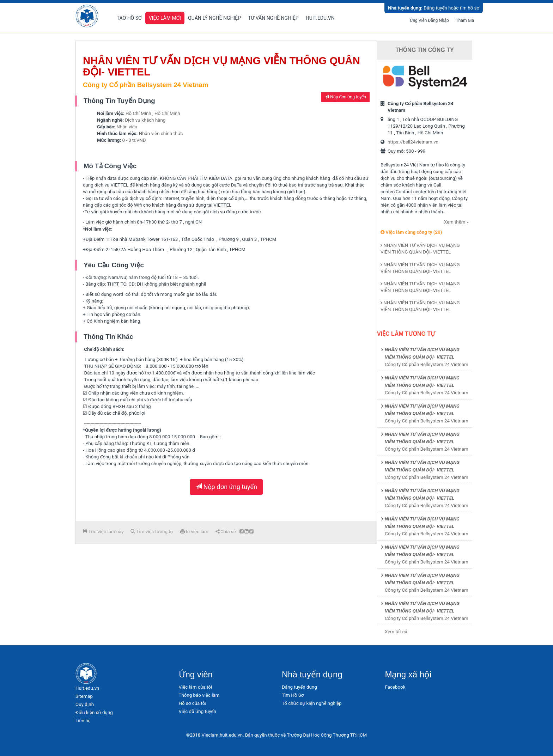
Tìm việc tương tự (152, 532)
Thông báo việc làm (199, 695)
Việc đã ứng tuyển (197, 711)
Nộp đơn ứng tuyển (345, 97)
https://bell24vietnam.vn (413, 142)
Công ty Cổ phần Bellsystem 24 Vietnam (427, 364)
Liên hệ (83, 721)
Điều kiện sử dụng (94, 712)
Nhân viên (127, 127)
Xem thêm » (456, 222)
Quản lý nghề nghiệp (214, 18)
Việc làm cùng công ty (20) (411, 232)
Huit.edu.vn (320, 18)
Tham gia (465, 20)
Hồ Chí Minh (138, 113)
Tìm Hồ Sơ (293, 695)
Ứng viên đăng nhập (429, 20)
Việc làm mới (165, 18)
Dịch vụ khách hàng (145, 120)
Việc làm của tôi (196, 687)
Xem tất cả (396, 632)
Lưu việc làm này (103, 532)
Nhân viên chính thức (161, 133)
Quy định (85, 704)
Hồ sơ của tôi (193, 703)
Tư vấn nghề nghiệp (273, 18)
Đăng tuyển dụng (299, 687)
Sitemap (84, 696)
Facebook (395, 687)
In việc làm (194, 532)
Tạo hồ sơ (129, 18)
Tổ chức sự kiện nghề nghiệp (312, 703)
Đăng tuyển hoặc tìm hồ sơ (434, 8)
